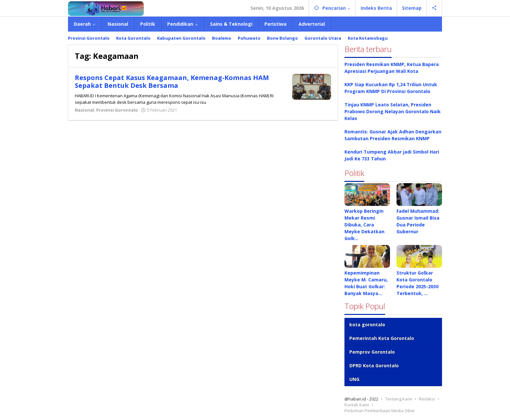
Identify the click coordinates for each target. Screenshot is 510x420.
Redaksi (427, 399)
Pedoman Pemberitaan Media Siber (380, 411)
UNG (354, 379)
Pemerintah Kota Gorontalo (382, 338)
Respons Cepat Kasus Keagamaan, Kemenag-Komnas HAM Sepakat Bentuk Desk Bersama (172, 81)
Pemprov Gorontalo (372, 352)
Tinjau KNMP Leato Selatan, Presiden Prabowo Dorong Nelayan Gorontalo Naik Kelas (393, 111)
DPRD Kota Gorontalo (374, 366)
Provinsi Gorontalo (117, 110)
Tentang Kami (399, 399)
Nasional (84, 110)
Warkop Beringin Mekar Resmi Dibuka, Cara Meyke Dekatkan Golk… (364, 225)
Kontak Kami (357, 405)
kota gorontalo (367, 325)
